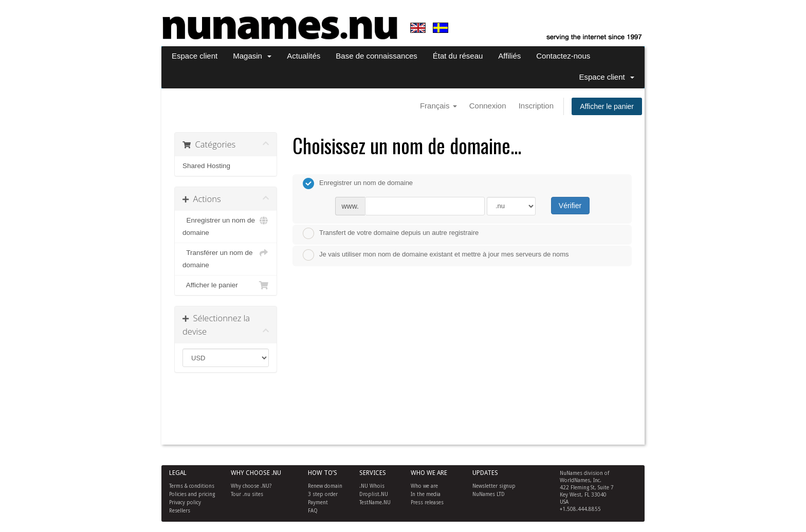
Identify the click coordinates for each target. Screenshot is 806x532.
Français (438, 106)
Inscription (536, 106)
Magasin (252, 56)
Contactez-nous (563, 56)
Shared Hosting (206, 166)
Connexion (488, 106)
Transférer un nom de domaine (226, 258)
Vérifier (570, 206)
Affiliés (509, 56)
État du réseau (458, 56)
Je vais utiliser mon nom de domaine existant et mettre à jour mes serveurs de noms (436, 255)
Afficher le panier (607, 106)
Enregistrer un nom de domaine (226, 225)
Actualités (304, 56)
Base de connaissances (376, 56)
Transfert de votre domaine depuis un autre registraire (391, 233)
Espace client (195, 56)
